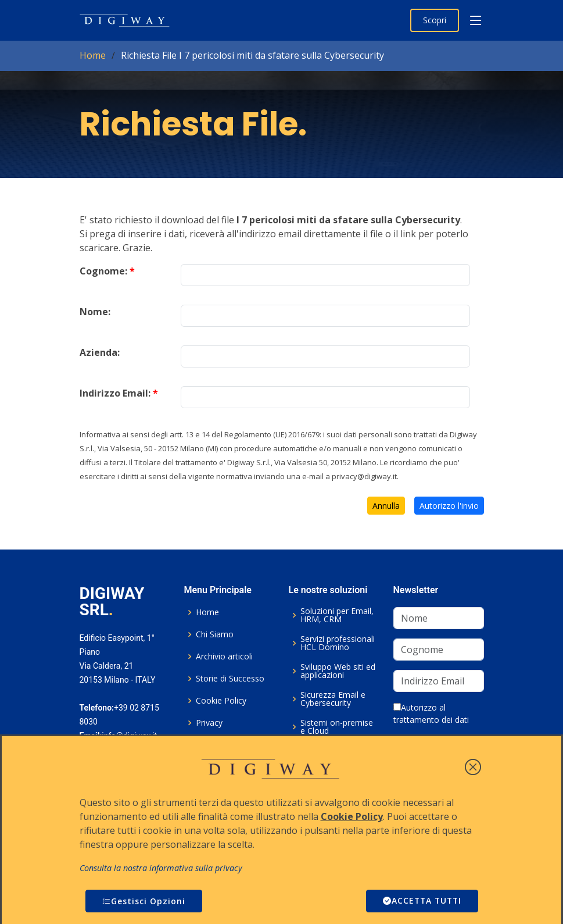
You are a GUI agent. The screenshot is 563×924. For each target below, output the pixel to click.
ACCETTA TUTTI (421, 901)
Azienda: (100, 352)
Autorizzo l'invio (449, 506)
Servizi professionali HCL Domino (338, 643)
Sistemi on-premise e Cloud (337, 727)
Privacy (209, 723)
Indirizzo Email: (119, 393)
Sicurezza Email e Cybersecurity (333, 699)
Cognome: (107, 271)
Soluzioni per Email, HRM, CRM (337, 615)
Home (93, 55)
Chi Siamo (215, 634)
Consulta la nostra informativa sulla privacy (161, 868)
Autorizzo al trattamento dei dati (431, 713)
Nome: (95, 312)
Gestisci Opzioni (144, 901)
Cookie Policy (221, 701)
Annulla (386, 506)
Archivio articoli (224, 657)
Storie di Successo (230, 679)
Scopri (435, 20)
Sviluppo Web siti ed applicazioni (338, 671)
